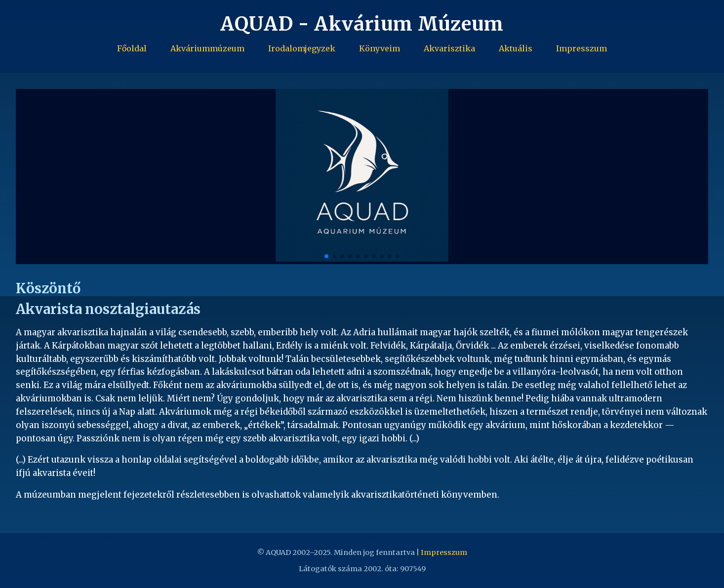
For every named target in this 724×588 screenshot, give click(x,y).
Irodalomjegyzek (302, 48)
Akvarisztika (449, 48)
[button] (695, 177)
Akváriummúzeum (207, 48)
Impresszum (582, 48)
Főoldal (132, 48)
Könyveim (380, 48)
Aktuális (516, 48)
